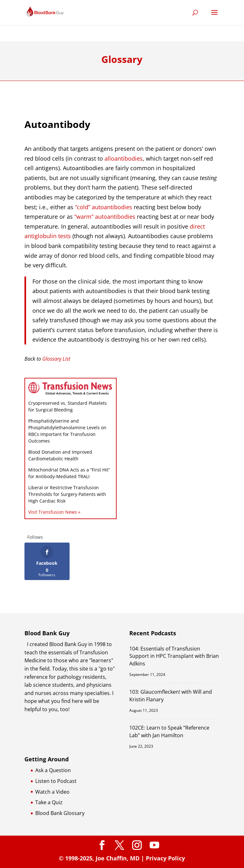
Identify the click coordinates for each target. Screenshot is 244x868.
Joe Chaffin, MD (118, 858)
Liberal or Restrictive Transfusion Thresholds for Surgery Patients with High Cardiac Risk (67, 494)
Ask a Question (53, 770)
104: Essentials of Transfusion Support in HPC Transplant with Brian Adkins (174, 656)
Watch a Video (52, 792)
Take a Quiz (49, 802)
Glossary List (56, 359)
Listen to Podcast (56, 781)
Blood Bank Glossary (60, 813)
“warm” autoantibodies (105, 217)
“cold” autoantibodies (104, 207)
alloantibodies (124, 158)
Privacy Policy (165, 858)
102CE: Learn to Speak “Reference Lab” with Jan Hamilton (169, 731)
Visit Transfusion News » (54, 512)
